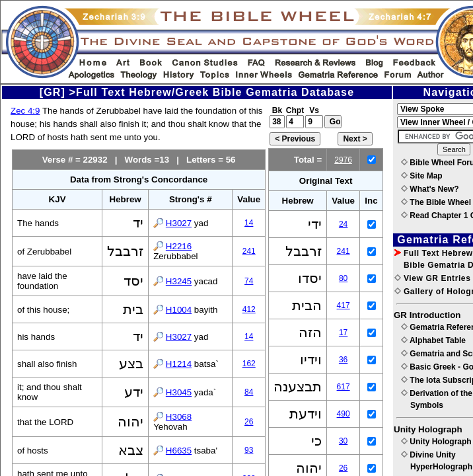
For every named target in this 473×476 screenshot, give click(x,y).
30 (343, 441)
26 (249, 422)
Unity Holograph (436, 442)
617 (344, 387)
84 (249, 392)
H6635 (179, 451)
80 (343, 278)
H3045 (179, 392)
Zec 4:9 (25, 111)
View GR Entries (432, 278)
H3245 (179, 281)
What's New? (430, 189)
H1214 (179, 364)
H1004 (179, 310)
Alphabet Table (433, 340)
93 (249, 450)
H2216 (179, 246)
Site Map (422, 176)
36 (343, 360)
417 (344, 305)
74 (249, 281)
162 (249, 364)
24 (343, 224)
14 (249, 223)
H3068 (179, 417)
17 (343, 333)
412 (249, 309)
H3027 (179, 223)
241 (249, 251)
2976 (343, 160)
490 (344, 414)
